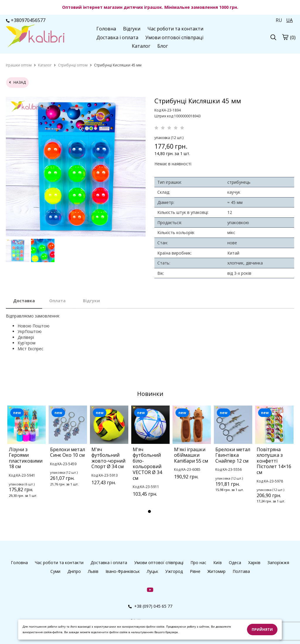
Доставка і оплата (117, 37)
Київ (218, 563)
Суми (55, 571)
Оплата (57, 301)
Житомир (217, 571)
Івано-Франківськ (123, 571)
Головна (106, 29)
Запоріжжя (278, 563)
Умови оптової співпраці (174, 37)
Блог (163, 46)
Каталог (141, 46)
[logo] (35, 37)
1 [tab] (149, 511)
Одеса (235, 563)
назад (17, 82)
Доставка (24, 301)
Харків (254, 563)
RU (279, 20)
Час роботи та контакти (175, 29)
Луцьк (152, 571)
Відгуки (132, 29)
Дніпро (74, 571)
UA (289, 20)
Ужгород (174, 571)
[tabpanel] (27, 459)
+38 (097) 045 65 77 (150, 606)
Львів (93, 571)
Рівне (195, 571)
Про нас (198, 563)
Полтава (241, 571)
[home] (19, 65)
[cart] (285, 37)
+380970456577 (26, 20)
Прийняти (262, 630)
